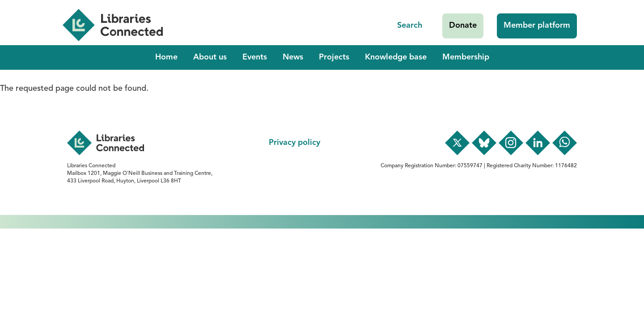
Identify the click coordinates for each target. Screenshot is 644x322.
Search (410, 25)
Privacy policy (294, 143)
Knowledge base (396, 57)
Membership (466, 57)
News (293, 57)
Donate (463, 25)
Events (255, 57)
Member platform (537, 25)
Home (166, 57)
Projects (334, 57)
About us (210, 57)
